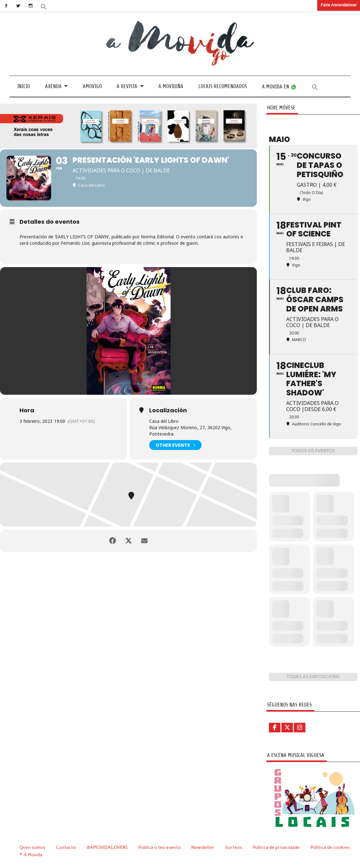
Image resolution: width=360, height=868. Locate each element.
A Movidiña (171, 86)
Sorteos (234, 847)
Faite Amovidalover (339, 5)
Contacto (66, 847)
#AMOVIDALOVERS (107, 847)
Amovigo (92, 86)
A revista (127, 86)
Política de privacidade (276, 847)
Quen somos (32, 847)
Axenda (53, 86)
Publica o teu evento (160, 847)
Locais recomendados (223, 86)
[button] (44, 6)
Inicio (24, 86)
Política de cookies (330, 847)
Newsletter (203, 847)
